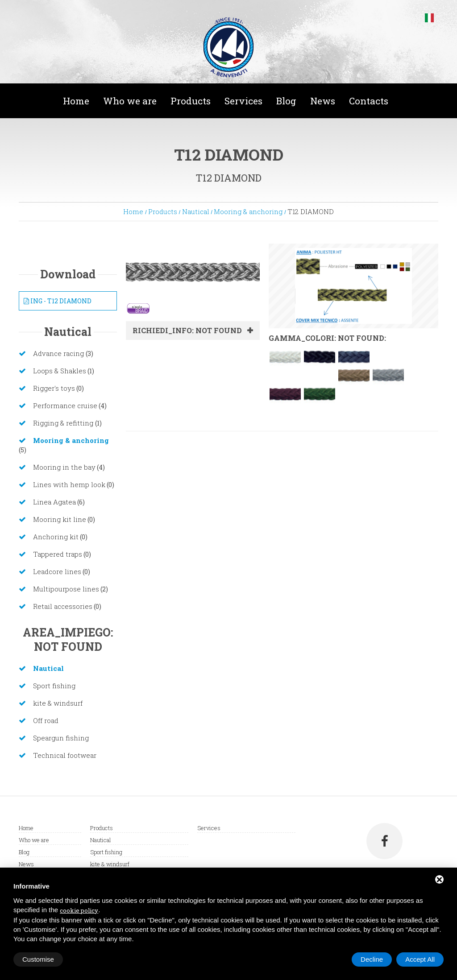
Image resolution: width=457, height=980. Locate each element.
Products (191, 101)
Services (243, 101)
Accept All (420, 959)
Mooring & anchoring (248, 211)
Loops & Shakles (60, 371)
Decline (372, 959)
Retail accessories (63, 606)
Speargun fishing (61, 738)
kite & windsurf (58, 703)
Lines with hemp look (69, 484)
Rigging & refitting (64, 423)
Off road (46, 720)
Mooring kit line (60, 519)
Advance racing (59, 353)
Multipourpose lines (66, 589)
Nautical (196, 211)
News (323, 101)
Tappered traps (58, 554)
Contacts (369, 101)
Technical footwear (65, 755)
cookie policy (79, 910)
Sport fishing (54, 686)
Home (76, 101)
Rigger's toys (54, 388)
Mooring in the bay (64, 467)
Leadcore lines (57, 571)
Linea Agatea (54, 502)
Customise (38, 959)
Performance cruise (65, 405)
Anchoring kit (56, 537)
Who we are (130, 101)
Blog (286, 101)
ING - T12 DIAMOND (58, 301)
